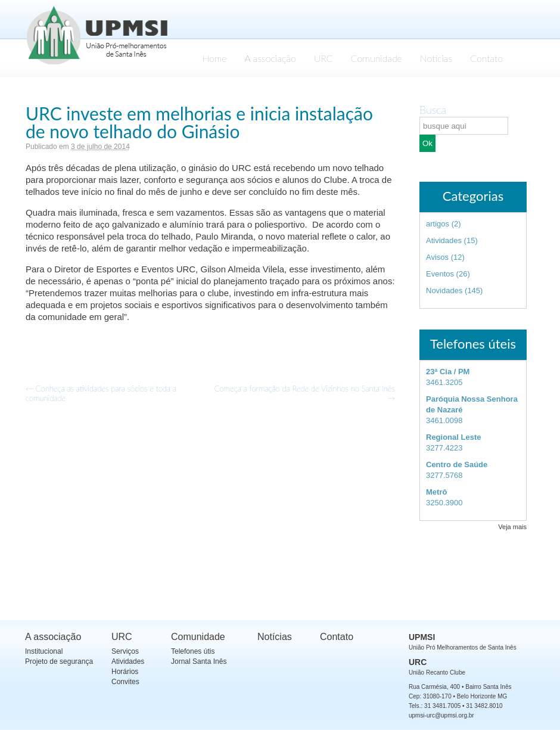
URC (323, 58)
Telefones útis (193, 651)
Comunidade (377, 58)
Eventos (440, 274)
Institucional (44, 651)
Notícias (436, 58)
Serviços (125, 651)
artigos (438, 224)
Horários (125, 672)
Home (214, 58)
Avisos (437, 257)
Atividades (444, 240)
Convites (125, 682)
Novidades (444, 291)
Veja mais (512, 527)
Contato (486, 58)
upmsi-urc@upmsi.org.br (441, 715)
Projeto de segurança (59, 661)
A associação (270, 58)
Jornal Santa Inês (199, 661)
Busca (433, 110)
